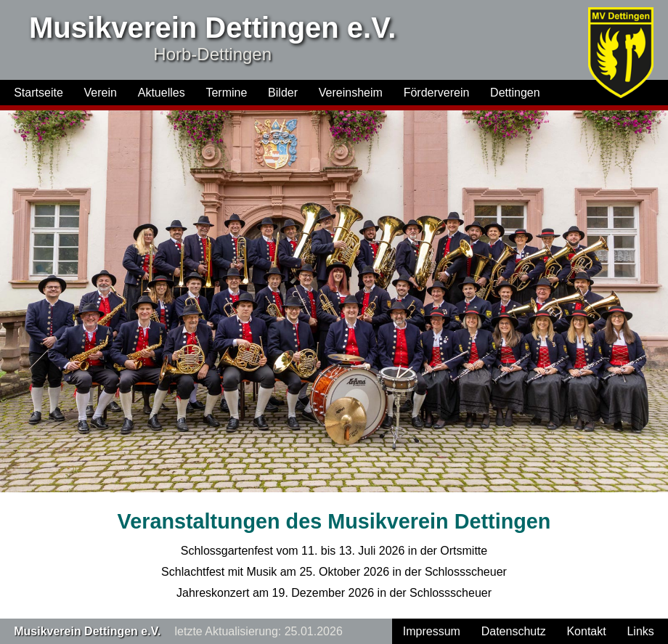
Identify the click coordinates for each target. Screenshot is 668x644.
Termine (226, 93)
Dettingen (515, 93)
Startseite (38, 93)
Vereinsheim (351, 93)
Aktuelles (162, 93)
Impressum (432, 631)
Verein (101, 93)
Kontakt (586, 631)
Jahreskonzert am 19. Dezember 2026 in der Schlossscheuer (334, 593)
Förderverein (437, 93)
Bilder (283, 93)
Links (640, 631)
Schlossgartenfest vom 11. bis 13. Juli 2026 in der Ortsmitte (334, 551)
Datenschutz (514, 631)
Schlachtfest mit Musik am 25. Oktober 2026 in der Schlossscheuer (334, 572)
